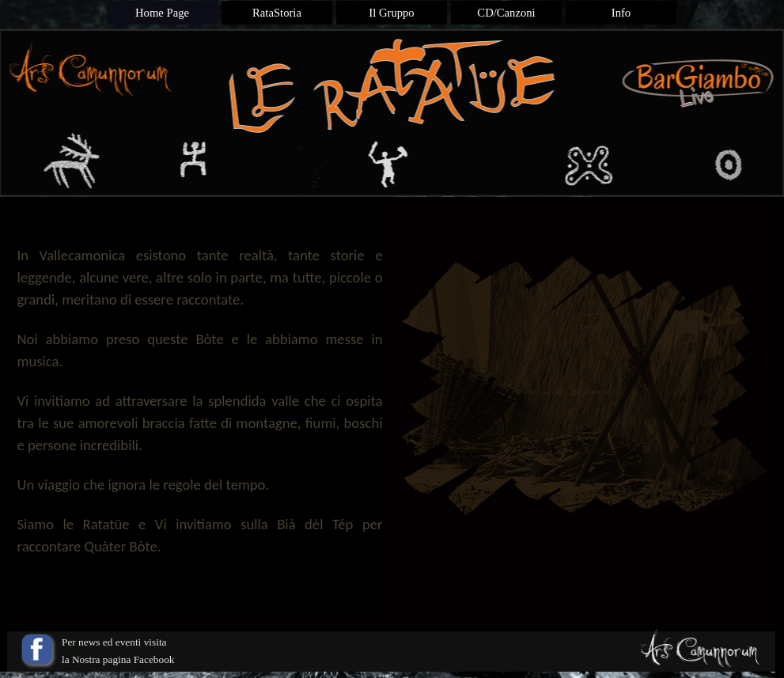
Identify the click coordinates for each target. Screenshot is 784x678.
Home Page (162, 13)
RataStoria (277, 13)
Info (621, 13)
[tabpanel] (200, 410)
